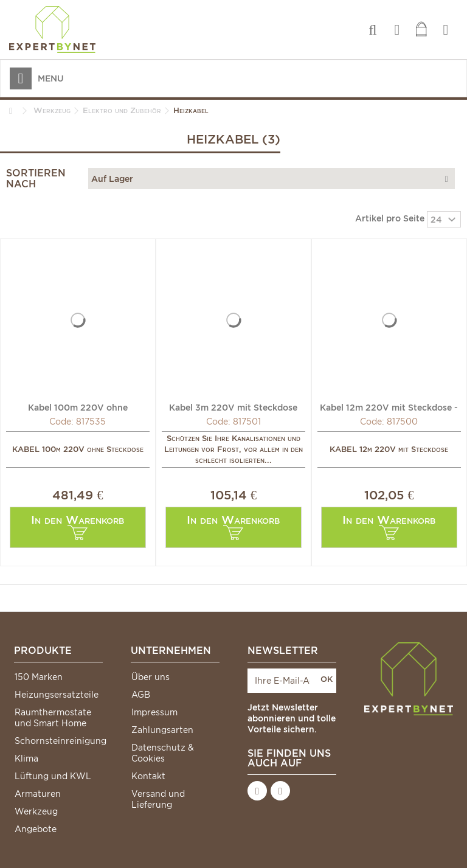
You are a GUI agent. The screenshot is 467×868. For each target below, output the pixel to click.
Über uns (150, 677)
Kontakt (148, 776)
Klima (26, 759)
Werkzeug (36, 811)
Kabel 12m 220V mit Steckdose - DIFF (389, 407)
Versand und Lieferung (158, 799)
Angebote (36, 829)
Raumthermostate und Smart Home (53, 718)
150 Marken (39, 677)
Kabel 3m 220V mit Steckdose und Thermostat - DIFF (233, 407)
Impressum (154, 712)
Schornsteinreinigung (59, 741)
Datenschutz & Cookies (163, 753)
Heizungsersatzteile (57, 695)
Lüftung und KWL (53, 776)
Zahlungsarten (162, 730)
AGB (141, 695)
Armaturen (38, 794)
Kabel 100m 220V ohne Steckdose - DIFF (78, 407)
